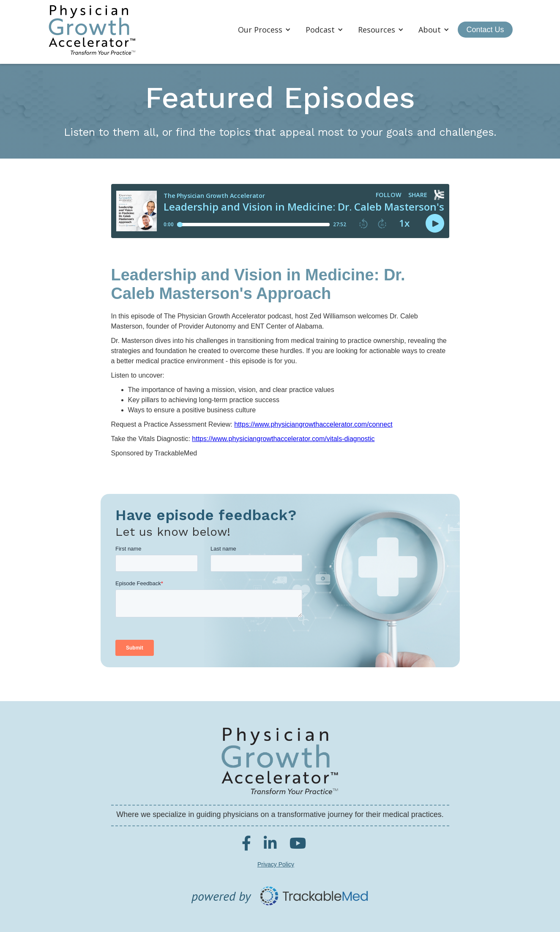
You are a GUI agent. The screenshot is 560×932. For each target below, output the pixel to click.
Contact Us (485, 30)
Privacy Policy (276, 864)
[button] (265, 30)
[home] (92, 30)
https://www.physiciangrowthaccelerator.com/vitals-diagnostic (283, 439)
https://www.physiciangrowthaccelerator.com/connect (313, 424)
